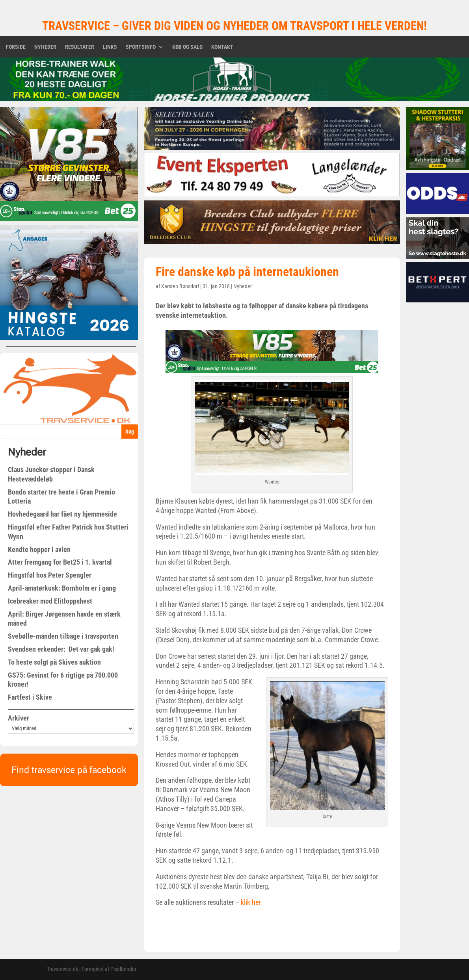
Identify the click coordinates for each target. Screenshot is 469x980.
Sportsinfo (141, 47)
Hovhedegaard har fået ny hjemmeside (62, 514)
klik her (250, 902)
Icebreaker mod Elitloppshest (50, 601)
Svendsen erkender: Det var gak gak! (61, 649)
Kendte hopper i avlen (39, 549)
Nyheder (45, 47)
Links (110, 47)
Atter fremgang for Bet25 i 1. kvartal (60, 562)
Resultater (80, 47)
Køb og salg (187, 47)
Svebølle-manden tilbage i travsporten (63, 636)
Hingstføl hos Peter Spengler (50, 575)
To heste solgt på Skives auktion (54, 662)
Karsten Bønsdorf (180, 286)
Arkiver (19, 718)
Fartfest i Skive (30, 697)
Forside (16, 47)
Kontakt (222, 47)
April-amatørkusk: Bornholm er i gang (62, 588)
